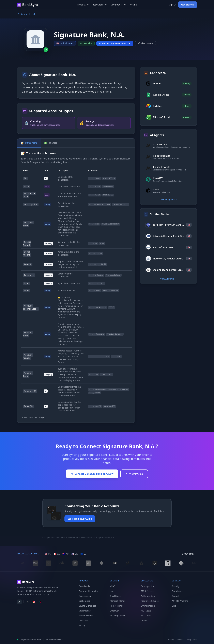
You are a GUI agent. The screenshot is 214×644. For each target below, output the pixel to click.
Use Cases (84, 621)
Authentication (148, 596)
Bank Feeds (84, 586)
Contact (175, 596)
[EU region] (83, 554)
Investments (85, 596)
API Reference (148, 591)
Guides (144, 621)
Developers (118, 5)
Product (83, 5)
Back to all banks (27, 14)
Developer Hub (148, 586)
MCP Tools (146, 616)
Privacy (171, 640)
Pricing (133, 5)
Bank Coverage (86, 616)
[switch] (19, 602)
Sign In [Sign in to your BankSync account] (172, 5)
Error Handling (148, 606)
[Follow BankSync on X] (28, 602)
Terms (180, 640)
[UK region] (75, 554)
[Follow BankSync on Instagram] (34, 602)
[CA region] (57, 554)
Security (176, 586)
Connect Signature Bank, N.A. (115, 43)
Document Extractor (88, 591)
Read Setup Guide (80, 519)
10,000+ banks (189, 554)
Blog (174, 606)
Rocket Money (117, 606)
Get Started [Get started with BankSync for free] (188, 5)
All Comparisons (118, 616)
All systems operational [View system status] (29, 640)
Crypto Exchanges (87, 606)
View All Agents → (169, 200)
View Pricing (134, 474)
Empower (114, 611)
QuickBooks (116, 596)
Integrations (85, 611)
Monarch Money (118, 601)
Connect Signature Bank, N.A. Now (92, 474)
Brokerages (84, 601)
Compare (115, 581)
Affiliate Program (180, 601)
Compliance (177, 591)
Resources (100, 5)
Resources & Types (150, 601)
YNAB (113, 586)
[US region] (48, 554)
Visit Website (146, 43)
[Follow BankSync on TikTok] (40, 602)
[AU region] (66, 554)
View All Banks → (169, 279)
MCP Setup (146, 611)
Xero (112, 591)
